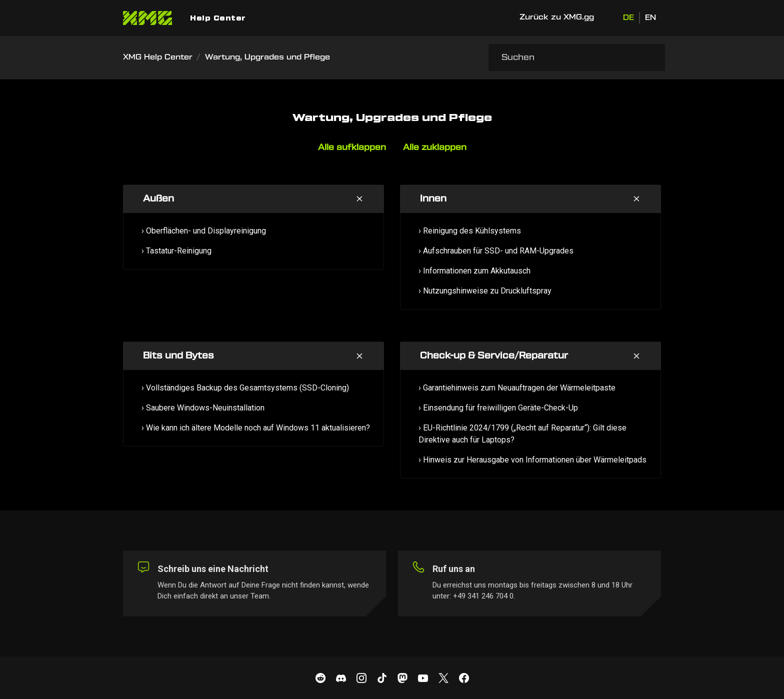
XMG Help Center (158, 57)
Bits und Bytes (178, 356)
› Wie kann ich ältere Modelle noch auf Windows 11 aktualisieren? (256, 428)
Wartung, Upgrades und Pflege (267, 57)
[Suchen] (577, 57)
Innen (433, 199)
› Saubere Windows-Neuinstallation (203, 408)
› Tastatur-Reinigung (176, 251)
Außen (158, 199)
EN (650, 18)
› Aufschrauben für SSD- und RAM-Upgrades (496, 251)
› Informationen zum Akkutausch (474, 271)
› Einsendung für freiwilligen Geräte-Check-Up (498, 408)
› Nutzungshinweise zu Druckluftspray (485, 291)
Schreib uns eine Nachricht (213, 569)
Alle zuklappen (435, 147)
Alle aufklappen (352, 147)
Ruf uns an (454, 569)
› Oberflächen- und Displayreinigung (204, 231)
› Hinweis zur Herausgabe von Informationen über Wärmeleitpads (532, 460)
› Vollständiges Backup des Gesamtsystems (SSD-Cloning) (245, 388)
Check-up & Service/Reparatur (494, 356)
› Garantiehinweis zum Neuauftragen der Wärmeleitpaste (517, 388)
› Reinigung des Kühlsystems (470, 231)
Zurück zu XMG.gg (557, 17)
